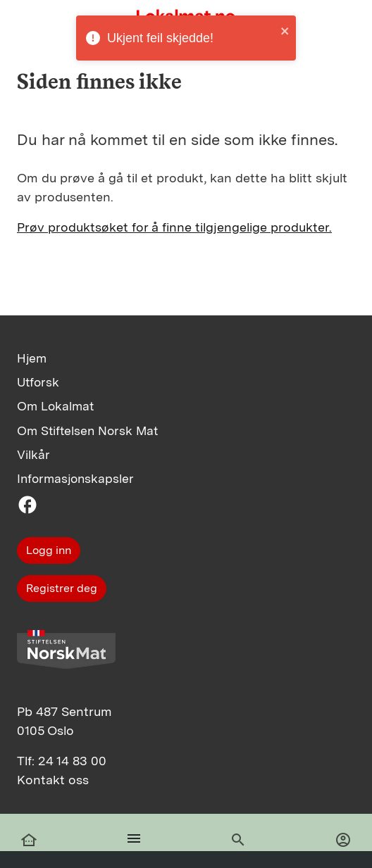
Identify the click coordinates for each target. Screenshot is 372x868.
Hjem (32, 358)
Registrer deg (62, 588)
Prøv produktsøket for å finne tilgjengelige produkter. (174, 227)
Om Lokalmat (55, 406)
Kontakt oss (53, 780)
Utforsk (38, 382)
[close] (285, 31)
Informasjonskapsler (75, 478)
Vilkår (33, 454)
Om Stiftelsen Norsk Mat (87, 430)
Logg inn (49, 550)
